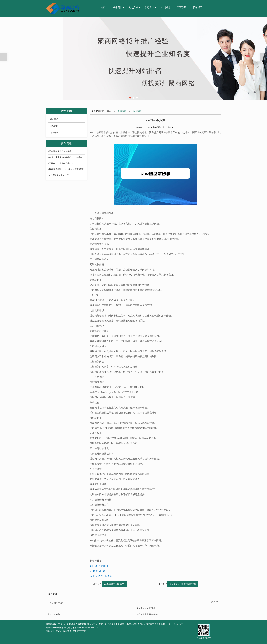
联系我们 (198, 7)
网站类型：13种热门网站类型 (183, 584)
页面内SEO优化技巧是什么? (62, 163)
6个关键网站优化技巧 (59, 175)
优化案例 (54, 119)
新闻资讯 (150, 7)
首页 (103, 7)
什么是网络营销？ (56, 603)
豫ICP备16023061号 (78, 631)
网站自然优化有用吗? (146, 608)
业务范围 (118, 7)
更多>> (215, 602)
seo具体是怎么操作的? (114, 584)
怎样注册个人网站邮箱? (147, 614)
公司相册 (166, 7)
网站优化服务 (54, 614)
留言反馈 (182, 7)
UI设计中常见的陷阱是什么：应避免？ (67, 157)
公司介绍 (134, 7)
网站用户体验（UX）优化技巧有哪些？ (67, 169)
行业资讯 (137, 111)
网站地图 (50, 631)
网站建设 (54, 133)
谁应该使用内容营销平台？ (61, 151)
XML (58, 631)
